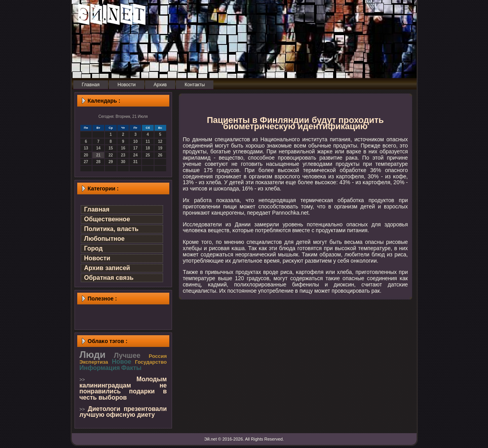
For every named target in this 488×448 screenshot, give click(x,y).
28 (98, 162)
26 (160, 155)
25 (148, 155)
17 (136, 148)
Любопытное (105, 239)
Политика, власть (112, 229)
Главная (97, 209)
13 (86, 148)
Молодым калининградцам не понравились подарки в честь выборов (123, 388)
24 (136, 155)
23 (123, 155)
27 (86, 162)
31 (136, 162)
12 (160, 141)
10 (136, 141)
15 (111, 148)
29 (111, 162)
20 (86, 155)
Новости (97, 258)
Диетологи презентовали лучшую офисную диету (123, 412)
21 (98, 155)
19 (160, 148)
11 (148, 141)
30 (123, 162)
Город (94, 248)
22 (111, 155)
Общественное (107, 219)
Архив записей (107, 268)
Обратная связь (109, 278)
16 (123, 148)
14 (98, 148)
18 (148, 148)
